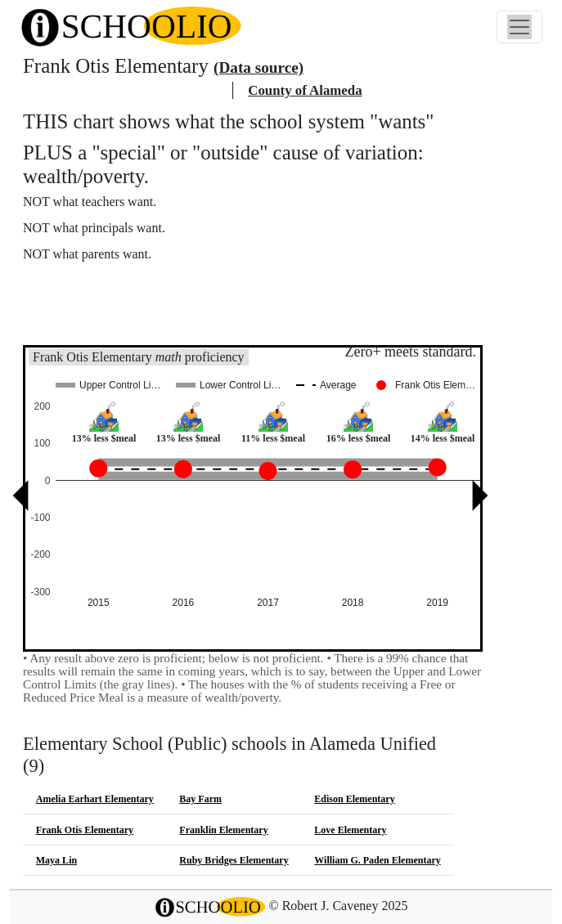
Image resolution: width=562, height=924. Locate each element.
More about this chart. (94, 285)
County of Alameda (305, 90)
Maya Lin (56, 860)
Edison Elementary (354, 799)
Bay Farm (200, 799)
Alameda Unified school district (125, 90)
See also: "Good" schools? (104, 320)
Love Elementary (350, 830)
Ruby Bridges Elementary (234, 860)
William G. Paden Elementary (377, 860)
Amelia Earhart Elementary (95, 799)
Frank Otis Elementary (85, 830)
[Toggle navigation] (519, 27)
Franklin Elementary (223, 830)
